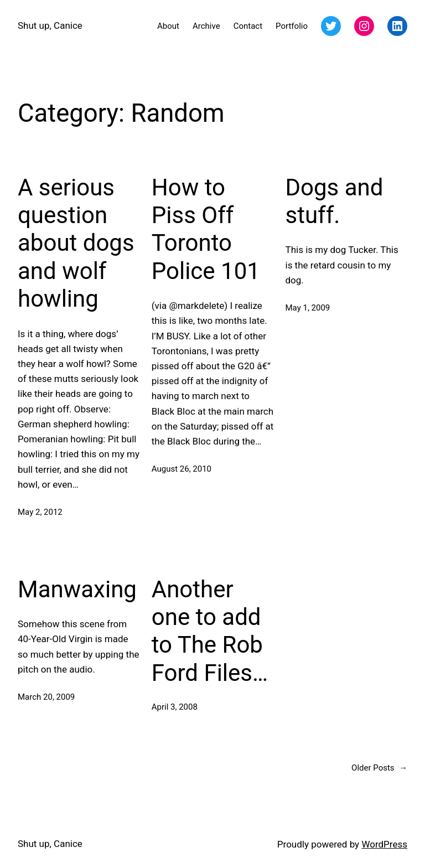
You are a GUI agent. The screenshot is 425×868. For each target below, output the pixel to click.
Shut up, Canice (50, 25)
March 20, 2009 (46, 697)
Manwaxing (77, 589)
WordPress (384, 844)
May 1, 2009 (308, 308)
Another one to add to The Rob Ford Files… (210, 631)
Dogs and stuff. (335, 201)
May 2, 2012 (40, 512)
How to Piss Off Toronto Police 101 (206, 229)
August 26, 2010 (182, 469)
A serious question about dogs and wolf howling (76, 243)
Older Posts (379, 768)
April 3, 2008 (175, 707)
